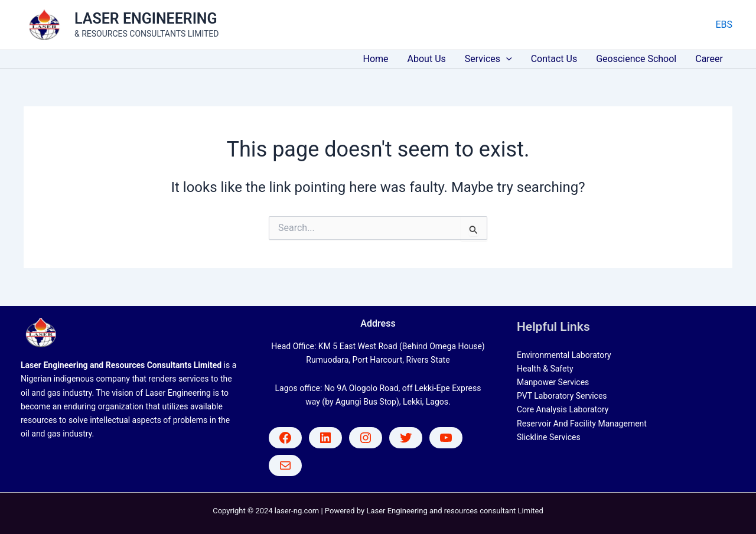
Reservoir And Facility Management (582, 424)
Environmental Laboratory (564, 355)
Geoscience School (636, 59)
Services (488, 59)
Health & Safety (545, 369)
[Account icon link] (724, 25)
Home (376, 59)
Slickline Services (549, 437)
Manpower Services (553, 382)
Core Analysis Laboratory (563, 409)
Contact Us (554, 59)
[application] (506, 59)
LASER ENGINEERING (146, 19)
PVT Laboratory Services (562, 396)
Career (709, 59)
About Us (427, 59)
